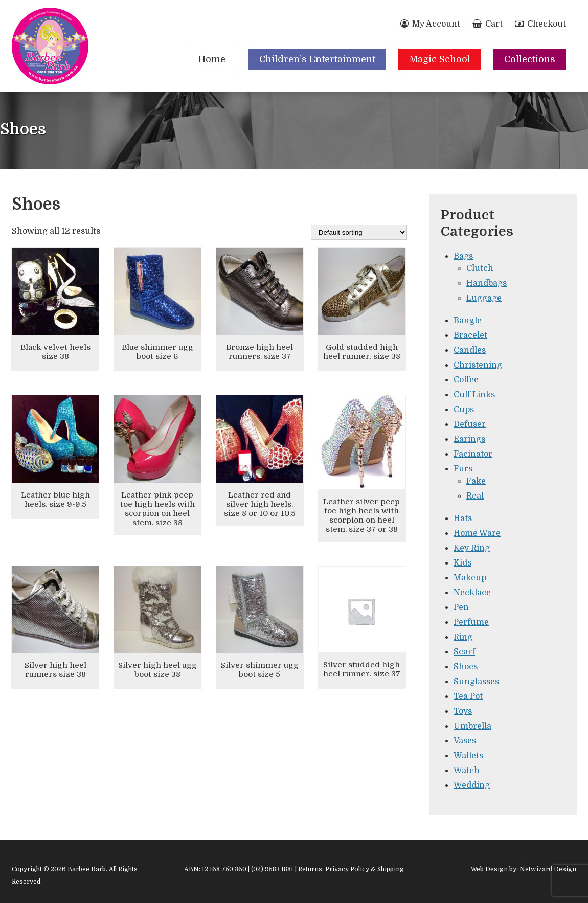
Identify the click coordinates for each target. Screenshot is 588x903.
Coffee (466, 380)
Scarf (464, 652)
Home (212, 59)
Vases (465, 741)
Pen (461, 607)
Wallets (468, 756)
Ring (463, 637)
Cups (464, 410)
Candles (470, 350)
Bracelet (470, 335)
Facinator (473, 454)
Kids (462, 563)
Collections (530, 59)
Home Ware (477, 533)
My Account (430, 24)
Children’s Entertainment (317, 59)
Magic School (440, 59)
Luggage (484, 298)
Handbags (487, 283)
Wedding (472, 785)
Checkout (540, 24)
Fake (476, 481)
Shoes (466, 667)
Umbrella (472, 726)
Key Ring (472, 548)
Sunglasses (476, 682)
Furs (463, 469)
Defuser (470, 424)
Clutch (480, 268)
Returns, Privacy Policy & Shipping (351, 869)
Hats (463, 518)
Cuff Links (474, 395)
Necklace (472, 593)
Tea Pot (468, 696)
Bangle (468, 321)
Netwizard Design (548, 869)
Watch (467, 771)
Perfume (471, 622)
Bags (463, 256)
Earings (469, 439)
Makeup (470, 578)
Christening (478, 365)
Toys (463, 711)
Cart (488, 24)
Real (475, 496)
